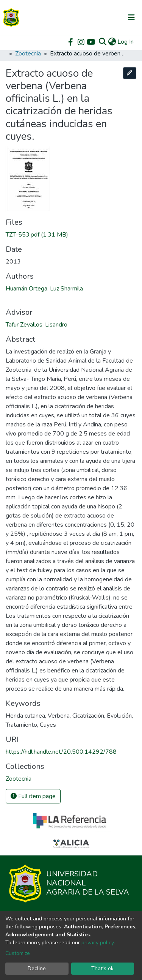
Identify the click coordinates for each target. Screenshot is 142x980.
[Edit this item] (130, 73)
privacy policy (98, 943)
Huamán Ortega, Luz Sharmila (44, 289)
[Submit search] (102, 42)
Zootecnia (28, 54)
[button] (112, 42)
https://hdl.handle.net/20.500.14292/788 (61, 752)
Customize (18, 953)
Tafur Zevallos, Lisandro (37, 325)
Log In (126, 42)
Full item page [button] (33, 796)
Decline (37, 968)
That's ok (102, 968)
